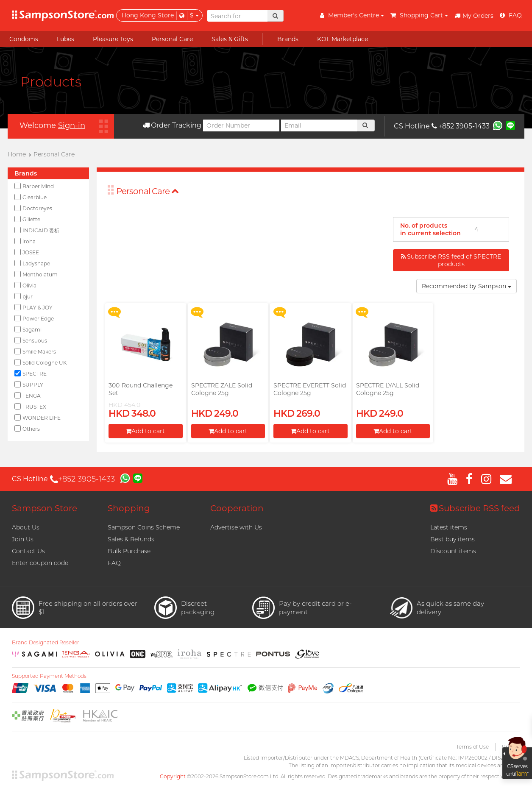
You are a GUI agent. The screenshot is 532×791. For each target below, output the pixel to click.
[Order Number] (241, 125)
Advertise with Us (236, 527)
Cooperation (237, 508)
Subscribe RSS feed (475, 508)
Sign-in (72, 125)
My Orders (474, 16)
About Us (26, 527)
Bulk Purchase (129, 551)
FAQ (114, 563)
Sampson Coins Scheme (144, 527)
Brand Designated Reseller (46, 643)
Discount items (453, 551)
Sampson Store (45, 508)
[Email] (319, 125)
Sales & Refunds (131, 539)
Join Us (23, 539)
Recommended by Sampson (467, 286)
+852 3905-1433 (461, 126)
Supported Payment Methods (49, 676)
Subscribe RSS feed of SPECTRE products (451, 260)
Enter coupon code (40, 563)
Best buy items (453, 539)
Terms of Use (472, 747)
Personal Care (148, 191)
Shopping (129, 508)
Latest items (449, 527)
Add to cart (145, 431)
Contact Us (28, 551)
